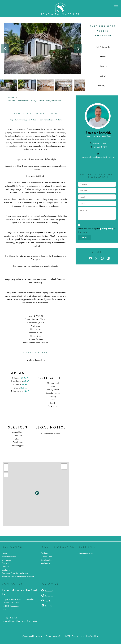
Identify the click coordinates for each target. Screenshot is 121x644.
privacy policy (107, 229)
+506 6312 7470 (100, 144)
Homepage (11, 97)
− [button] (6, 469)
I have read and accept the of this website (97, 230)
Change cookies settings (32, 636)
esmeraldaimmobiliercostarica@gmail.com (98, 157)
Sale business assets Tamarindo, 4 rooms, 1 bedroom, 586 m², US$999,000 (34, 101)
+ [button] (6, 466)
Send (85, 237)
